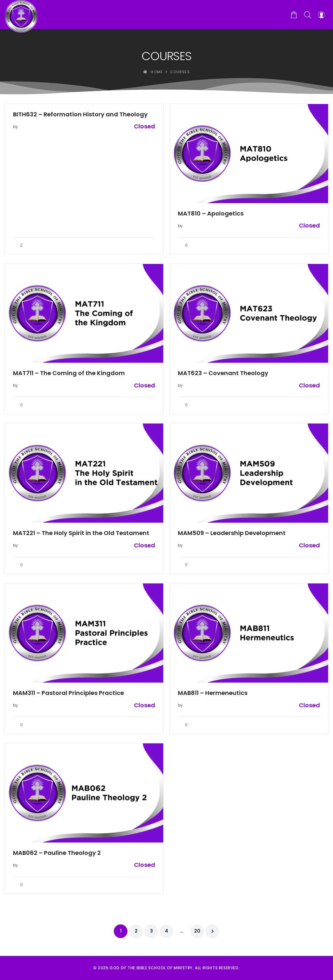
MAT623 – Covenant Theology (223, 373)
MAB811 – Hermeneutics (213, 693)
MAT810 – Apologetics (211, 214)
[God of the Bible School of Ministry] (21, 15)
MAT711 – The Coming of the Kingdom (69, 373)
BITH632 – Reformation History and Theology (80, 114)
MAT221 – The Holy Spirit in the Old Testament (81, 533)
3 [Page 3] (151, 931)
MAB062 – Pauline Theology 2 (57, 853)
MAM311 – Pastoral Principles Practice (68, 693)
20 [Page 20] (197, 931)
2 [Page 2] (136, 931)
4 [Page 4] (166, 931)
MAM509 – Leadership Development (232, 533)
